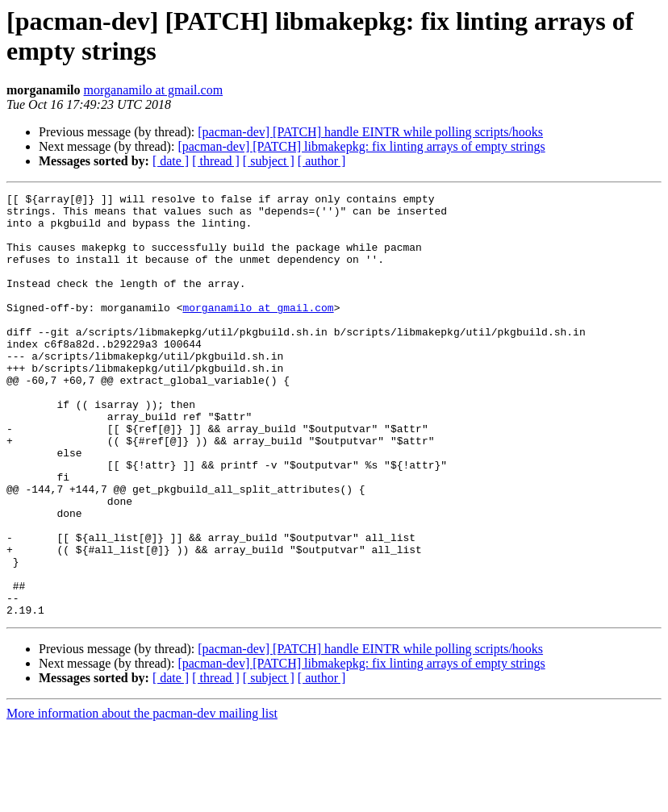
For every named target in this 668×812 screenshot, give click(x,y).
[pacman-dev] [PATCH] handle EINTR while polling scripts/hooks (370, 132)
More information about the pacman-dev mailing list (142, 798)
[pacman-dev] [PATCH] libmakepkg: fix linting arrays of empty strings (361, 146)
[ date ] (171, 161)
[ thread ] (216, 161)
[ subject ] (269, 161)
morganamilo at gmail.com (154, 90)
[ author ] (322, 161)
